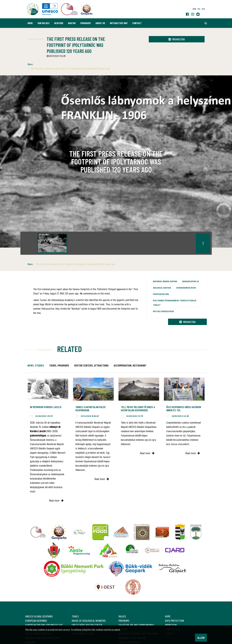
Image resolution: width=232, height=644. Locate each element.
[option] (52, 243)
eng (199, 9)
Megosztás (177, 39)
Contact (137, 23)
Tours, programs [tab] (59, 365)
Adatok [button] (72, 23)
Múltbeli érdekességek (163, 311)
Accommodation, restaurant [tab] (130, 365)
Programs (86, 23)
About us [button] (100, 23)
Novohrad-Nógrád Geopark (165, 281)
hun (194, 9)
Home (30, 23)
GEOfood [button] (59, 23)
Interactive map (119, 23)
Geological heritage (162, 288)
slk (203, 9)
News (30, 64)
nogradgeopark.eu (191, 281)
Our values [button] (44, 23)
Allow (201, 638)
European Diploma (161, 294)
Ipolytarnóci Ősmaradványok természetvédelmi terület (175, 303)
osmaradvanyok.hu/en (186, 288)
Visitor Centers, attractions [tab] (91, 365)
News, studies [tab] (36, 365)
